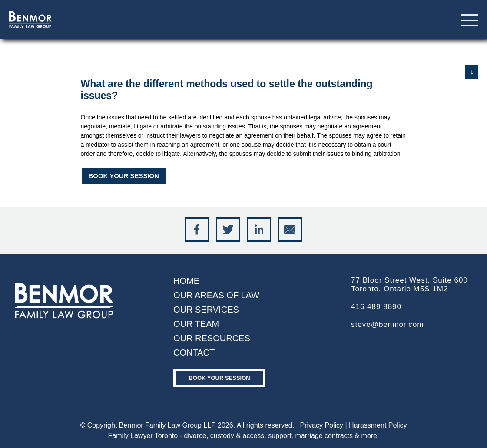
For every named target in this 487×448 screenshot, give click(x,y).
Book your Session (219, 378)
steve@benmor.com (387, 324)
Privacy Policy (321, 425)
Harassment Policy (378, 425)
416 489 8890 (376, 307)
